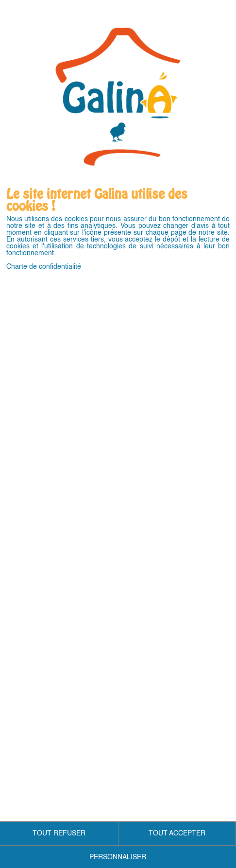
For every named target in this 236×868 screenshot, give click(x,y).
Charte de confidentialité (44, 267)
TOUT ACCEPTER (177, 833)
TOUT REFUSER (59, 833)
